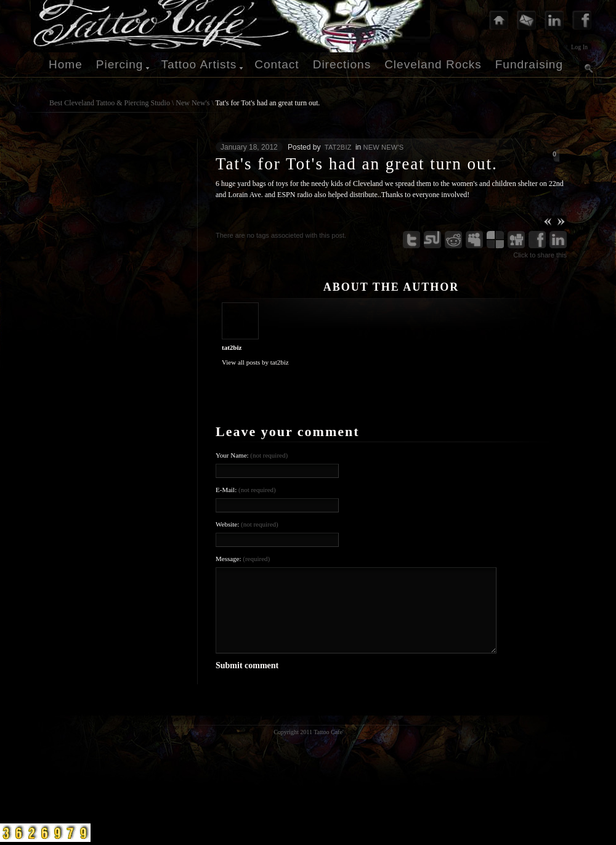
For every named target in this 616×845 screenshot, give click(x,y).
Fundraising (529, 64)
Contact (277, 64)
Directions (342, 64)
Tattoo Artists (199, 64)
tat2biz (338, 147)
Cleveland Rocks (433, 64)
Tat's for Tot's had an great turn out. (268, 103)
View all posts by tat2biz (255, 362)
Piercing (120, 64)
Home (66, 64)
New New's (192, 103)
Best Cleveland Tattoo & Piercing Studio (110, 103)
